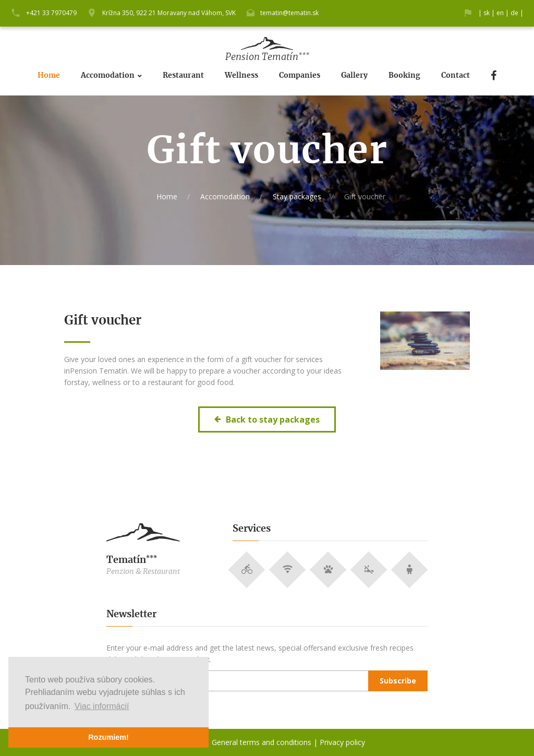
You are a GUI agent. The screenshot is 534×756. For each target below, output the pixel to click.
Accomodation (108, 76)
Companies (300, 76)
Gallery (354, 76)
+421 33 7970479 (51, 13)
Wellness (241, 76)
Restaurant (183, 76)
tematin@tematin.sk (289, 13)
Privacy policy (342, 742)
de (514, 13)
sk (487, 13)
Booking (404, 76)
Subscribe (398, 681)
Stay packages (297, 196)
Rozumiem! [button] (108, 737)
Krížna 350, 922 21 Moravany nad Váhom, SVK (169, 13)
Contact (456, 76)
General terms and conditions (262, 742)
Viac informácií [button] (102, 706)
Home (49, 76)
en (500, 13)
